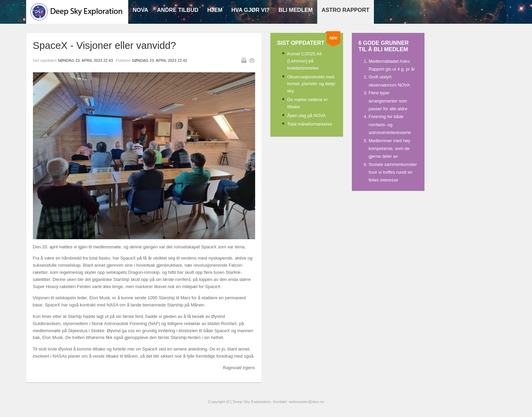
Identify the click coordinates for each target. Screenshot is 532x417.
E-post (252, 60)
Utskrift (244, 60)
